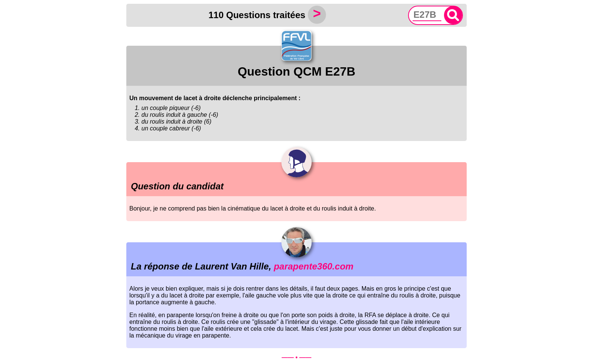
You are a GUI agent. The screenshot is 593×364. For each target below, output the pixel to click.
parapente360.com (314, 266)
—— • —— (297, 357)
